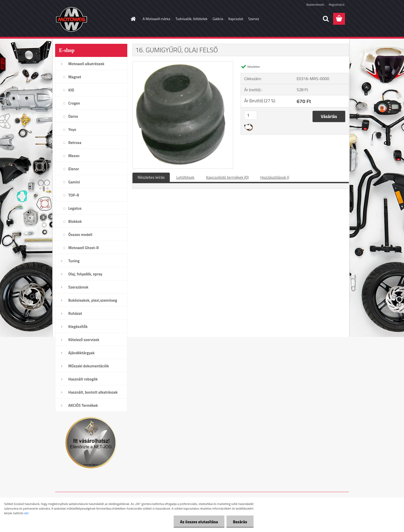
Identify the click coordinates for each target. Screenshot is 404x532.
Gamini (74, 182)
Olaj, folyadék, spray (85, 274)
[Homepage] (133, 19)
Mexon (74, 156)
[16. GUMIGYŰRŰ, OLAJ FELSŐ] (183, 64)
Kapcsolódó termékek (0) (227, 177)
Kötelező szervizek (84, 340)
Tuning (74, 261)
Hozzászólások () (275, 177)
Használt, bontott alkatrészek (93, 392)
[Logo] (91, 19)
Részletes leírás (151, 177)
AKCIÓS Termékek (83, 405)
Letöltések (185, 177)
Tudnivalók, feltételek (192, 19)
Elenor (74, 169)
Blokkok (75, 221)
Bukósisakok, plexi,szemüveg (93, 300)
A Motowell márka (157, 19)
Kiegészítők (78, 327)
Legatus (75, 208)
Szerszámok (78, 287)
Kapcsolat (236, 19)
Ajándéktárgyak (81, 353)
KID (71, 90)
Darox (73, 116)
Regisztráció (337, 5)
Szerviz (254, 19)
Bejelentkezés (315, 5)
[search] (326, 19)
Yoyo (72, 129)
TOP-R (74, 195)
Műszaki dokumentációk (89, 366)
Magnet (75, 77)
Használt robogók (83, 379)
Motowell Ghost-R (83, 248)
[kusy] (251, 115)
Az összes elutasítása (199, 522)
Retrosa (75, 143)
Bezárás (240, 522)
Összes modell (80, 235)
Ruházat (75, 313)
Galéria (218, 19)
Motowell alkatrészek (86, 64)
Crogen (74, 103)
